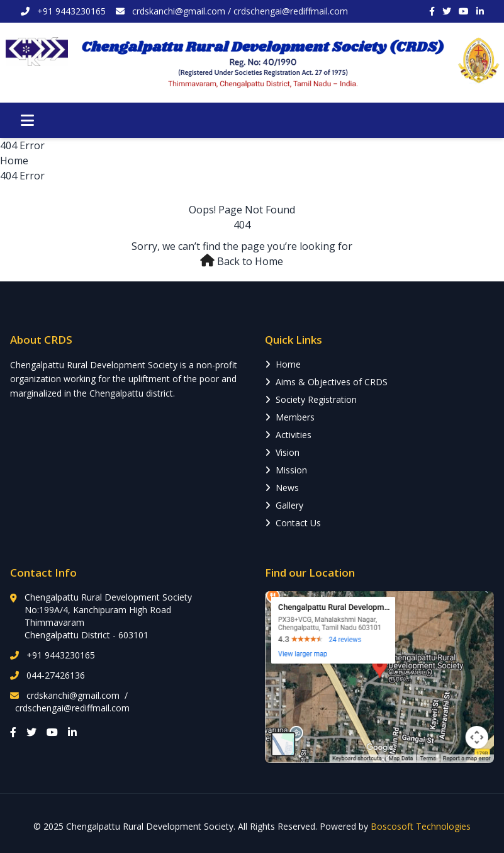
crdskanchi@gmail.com (179, 11)
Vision (282, 452)
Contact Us (293, 523)
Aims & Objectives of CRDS (326, 382)
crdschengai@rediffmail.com (291, 11)
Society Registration (311, 399)
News (282, 488)
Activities (288, 435)
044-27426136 (56, 675)
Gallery (284, 505)
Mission (286, 470)
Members (290, 417)
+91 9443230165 (61, 655)
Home (14, 161)
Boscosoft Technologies (421, 826)
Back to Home (250, 261)
